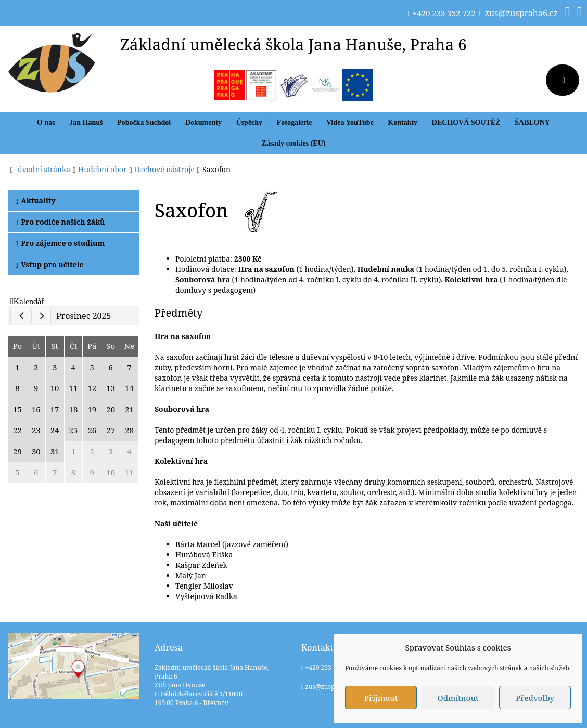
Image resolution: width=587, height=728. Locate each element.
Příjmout (381, 698)
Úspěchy (250, 122)
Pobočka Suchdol (144, 122)
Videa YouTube (350, 122)
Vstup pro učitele (50, 264)
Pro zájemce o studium (60, 243)
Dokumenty (203, 122)
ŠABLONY (532, 122)
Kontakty (403, 122)
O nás (46, 122)
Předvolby (535, 698)
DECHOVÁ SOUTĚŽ (466, 122)
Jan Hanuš (86, 122)
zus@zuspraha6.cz (521, 13)
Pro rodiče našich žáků (60, 222)
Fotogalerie (295, 122)
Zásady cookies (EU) (294, 143)
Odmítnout (458, 698)
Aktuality (36, 200)
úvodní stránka (44, 169)
